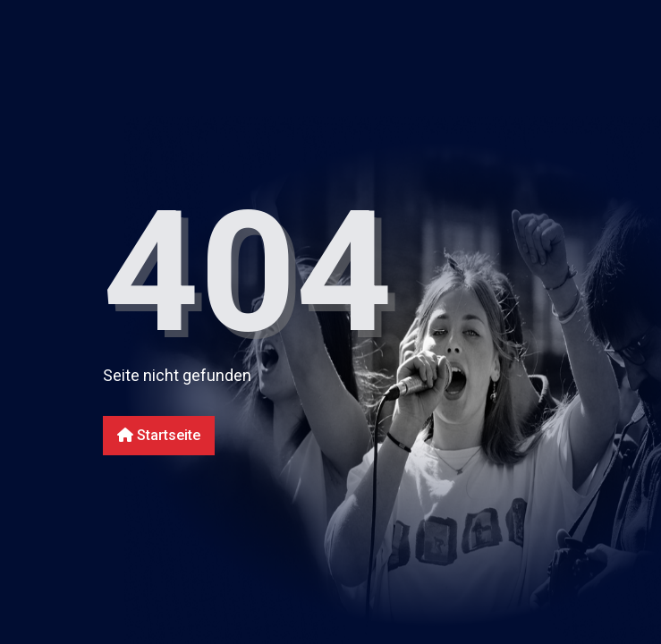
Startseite (159, 435)
